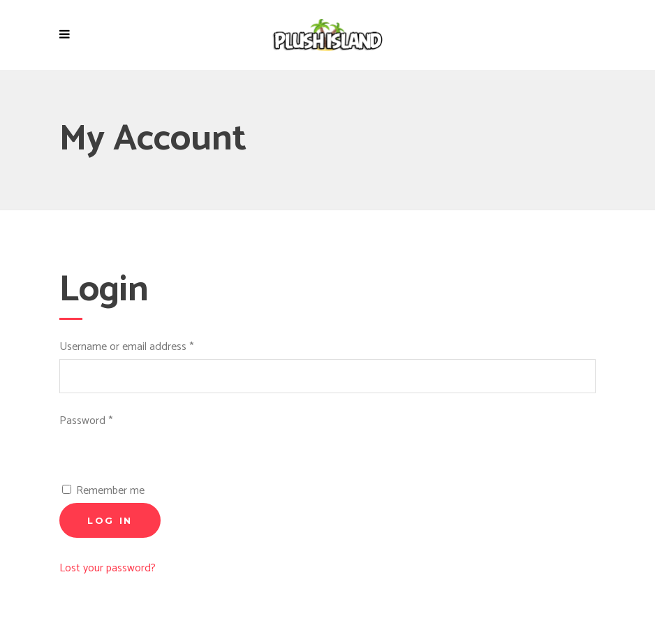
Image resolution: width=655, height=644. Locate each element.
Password (86, 421)
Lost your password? (108, 568)
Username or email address (126, 347)
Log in (110, 520)
